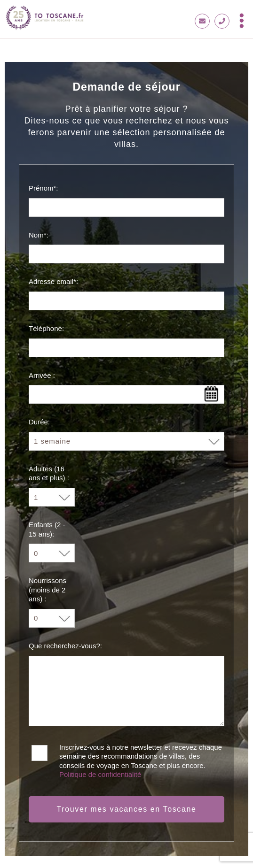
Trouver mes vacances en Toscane (127, 809)
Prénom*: (43, 188)
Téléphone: (46, 328)
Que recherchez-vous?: (65, 646)
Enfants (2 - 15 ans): (47, 529)
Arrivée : (42, 375)
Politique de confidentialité (100, 774)
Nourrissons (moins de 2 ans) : (47, 590)
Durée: (39, 422)
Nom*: (39, 235)
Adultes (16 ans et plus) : (49, 473)
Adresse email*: (53, 281)
